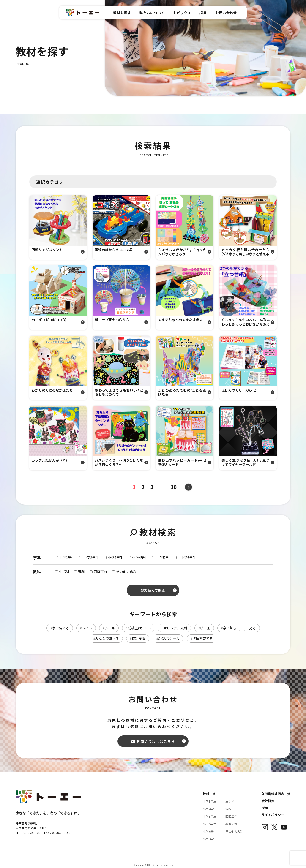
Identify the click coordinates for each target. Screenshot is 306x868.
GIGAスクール (168, 638)
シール (109, 628)
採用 (265, 808)
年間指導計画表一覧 (276, 794)
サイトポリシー (273, 815)
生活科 (230, 801)
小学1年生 (209, 801)
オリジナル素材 (174, 628)
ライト (86, 628)
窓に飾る (229, 628)
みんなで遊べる (106, 638)
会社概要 (268, 801)
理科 (228, 809)
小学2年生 (209, 809)
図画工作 (231, 816)
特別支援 (138, 638)
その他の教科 (234, 831)
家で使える (60, 628)
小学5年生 (209, 831)
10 (176, 487)
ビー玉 (204, 628)
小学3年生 (209, 816)
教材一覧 (209, 794)
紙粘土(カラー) (138, 628)
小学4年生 (209, 824)
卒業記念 (231, 824)
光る (252, 628)
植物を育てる (202, 638)
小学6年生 (209, 839)
